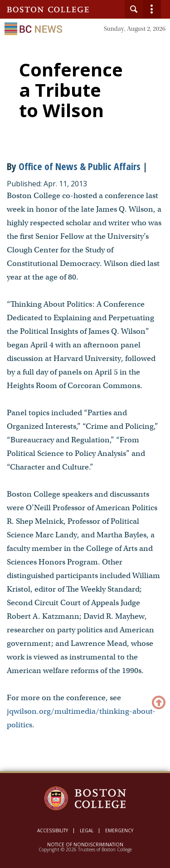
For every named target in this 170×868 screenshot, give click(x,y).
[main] (85, 417)
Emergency (119, 830)
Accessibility (53, 830)
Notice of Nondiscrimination (85, 844)
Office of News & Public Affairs (80, 166)
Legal (87, 830)
